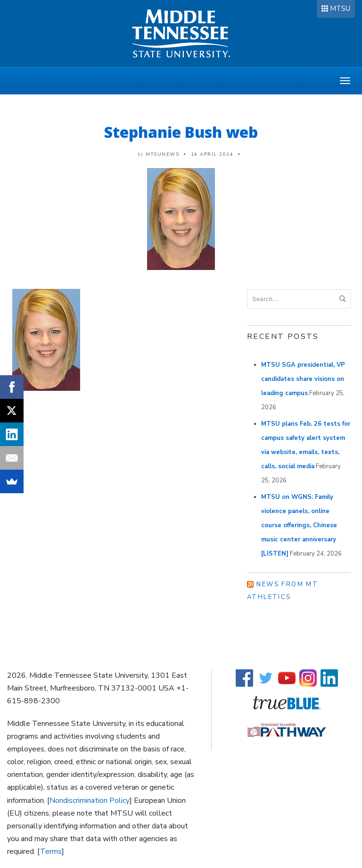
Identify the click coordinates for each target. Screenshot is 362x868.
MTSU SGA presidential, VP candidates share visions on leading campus (303, 379)
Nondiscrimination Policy (90, 801)
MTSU (340, 8)
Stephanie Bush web (181, 132)
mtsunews (162, 154)
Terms (51, 851)
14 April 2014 (212, 154)
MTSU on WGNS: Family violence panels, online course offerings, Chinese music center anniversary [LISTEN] (299, 525)
